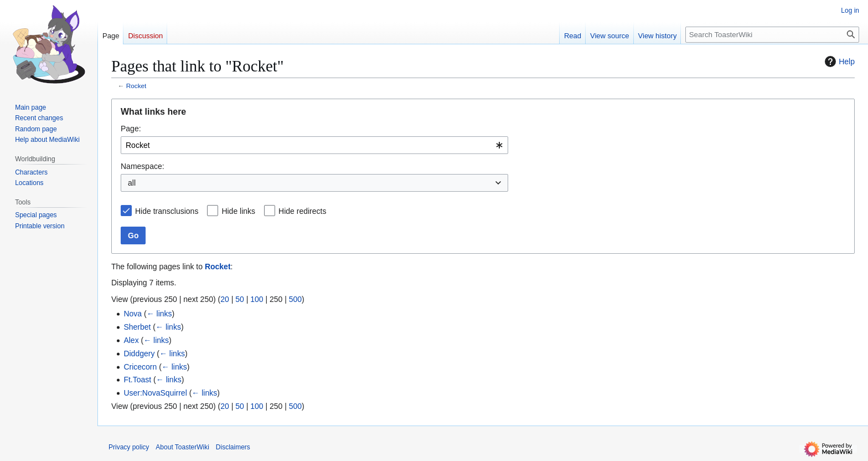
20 (225, 299)
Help (838, 62)
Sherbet (137, 327)
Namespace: (143, 166)
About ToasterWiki (182, 447)
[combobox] (314, 145)
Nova (133, 314)
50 (240, 299)
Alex (131, 340)
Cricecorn (140, 367)
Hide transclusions (167, 211)
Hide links (238, 211)
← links (159, 314)
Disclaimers (233, 447)
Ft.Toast (137, 380)
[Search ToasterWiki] (772, 35)
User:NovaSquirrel (155, 393)
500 (295, 299)
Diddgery (139, 354)
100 (257, 299)
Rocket (136, 86)
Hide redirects (302, 211)
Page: (131, 129)
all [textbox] (132, 183)
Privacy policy (129, 447)
